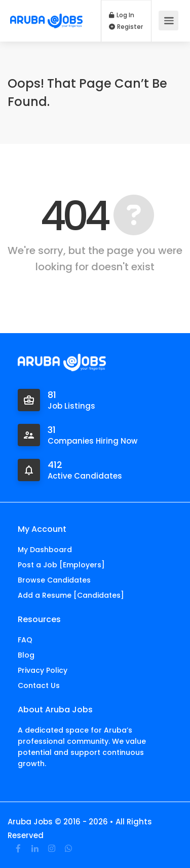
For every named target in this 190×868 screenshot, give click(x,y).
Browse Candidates (54, 580)
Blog (26, 655)
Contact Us (39, 685)
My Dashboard (45, 550)
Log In (122, 15)
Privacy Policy (43, 670)
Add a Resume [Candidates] (71, 595)
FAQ (25, 640)
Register (126, 27)
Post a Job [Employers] (61, 565)
